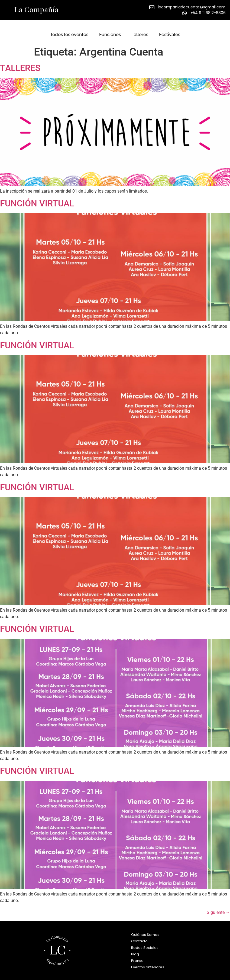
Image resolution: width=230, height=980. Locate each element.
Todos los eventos (69, 34)
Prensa (137, 961)
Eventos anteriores (149, 967)
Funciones (110, 34)
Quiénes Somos (145, 935)
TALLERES (20, 68)
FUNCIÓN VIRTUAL (37, 203)
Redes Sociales (145, 948)
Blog (135, 954)
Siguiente (218, 912)
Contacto (139, 941)
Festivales (170, 34)
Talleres (140, 34)
